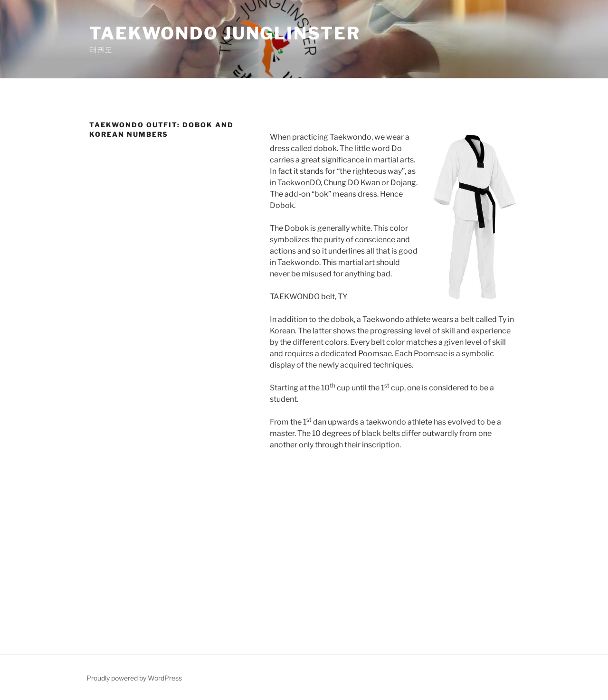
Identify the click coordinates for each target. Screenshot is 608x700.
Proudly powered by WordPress (134, 678)
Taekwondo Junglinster (225, 33)
